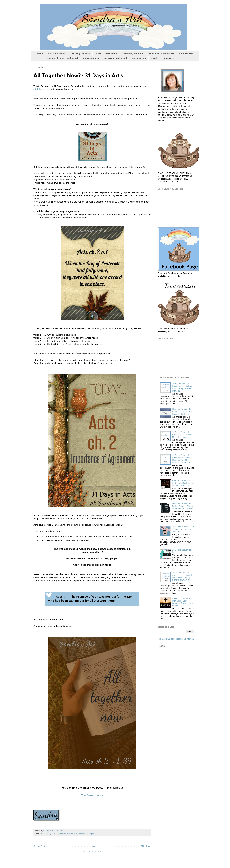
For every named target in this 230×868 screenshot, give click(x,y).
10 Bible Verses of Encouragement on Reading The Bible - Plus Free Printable (181, 459)
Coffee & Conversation (106, 53)
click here (39, 89)
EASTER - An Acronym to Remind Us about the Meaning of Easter (183, 483)
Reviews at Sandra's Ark (116, 58)
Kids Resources (91, 58)
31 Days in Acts (59, 834)
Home (40, 53)
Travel (154, 58)
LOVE (181, 58)
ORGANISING (139, 58)
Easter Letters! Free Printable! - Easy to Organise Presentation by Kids (182, 602)
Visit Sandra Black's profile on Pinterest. (176, 639)
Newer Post (39, 846)
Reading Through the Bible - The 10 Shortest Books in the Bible (183, 412)
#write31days (46, 834)
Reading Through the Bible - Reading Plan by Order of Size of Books (183, 506)
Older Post (146, 846)
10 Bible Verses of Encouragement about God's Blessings (182, 435)
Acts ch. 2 (71, 834)
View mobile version (92, 851)
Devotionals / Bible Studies (161, 53)
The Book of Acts (92, 795)
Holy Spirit (90, 834)
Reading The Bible (81, 53)
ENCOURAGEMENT (57, 53)
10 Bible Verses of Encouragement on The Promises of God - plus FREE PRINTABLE (183, 576)
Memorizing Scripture (132, 53)
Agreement (80, 834)
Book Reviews (186, 53)
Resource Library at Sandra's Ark (62, 58)
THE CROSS (168, 58)
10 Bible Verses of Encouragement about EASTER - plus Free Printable (182, 387)
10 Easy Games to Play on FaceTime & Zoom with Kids (183, 529)
